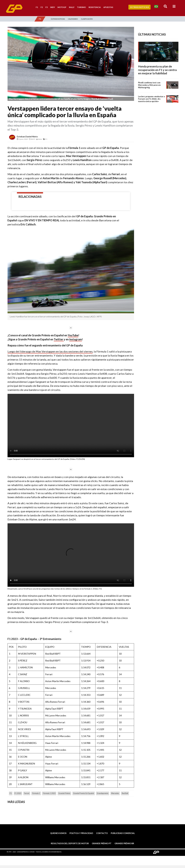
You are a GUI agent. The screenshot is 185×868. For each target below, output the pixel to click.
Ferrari (27, 793)
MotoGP (62, 7)
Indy (53, 7)
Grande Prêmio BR (124, 843)
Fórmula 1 (36, 793)
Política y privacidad (81, 833)
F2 (42, 7)
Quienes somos (58, 833)
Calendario (73, 19)
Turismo (81, 7)
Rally (72, 7)
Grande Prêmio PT (102, 843)
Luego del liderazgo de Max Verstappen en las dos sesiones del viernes (50, 351)
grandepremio (103, 793)
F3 (47, 7)
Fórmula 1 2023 (49, 793)
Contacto (102, 833)
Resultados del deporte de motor (70, 843)
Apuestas (108, 7)
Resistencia (95, 7)
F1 (37, 7)
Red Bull (125, 793)
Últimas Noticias (139, 7)
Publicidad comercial (123, 833)
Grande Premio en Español (84, 793)
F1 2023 (18, 793)
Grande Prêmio (64, 793)
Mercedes (115, 793)
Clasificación (87, 19)
